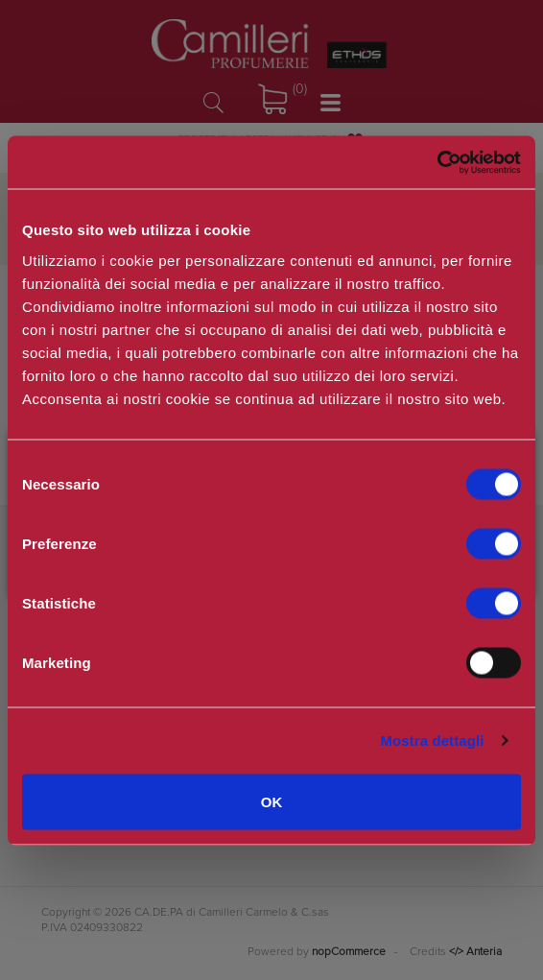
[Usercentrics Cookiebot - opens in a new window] (437, 162)
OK (272, 801)
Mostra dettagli (432, 741)
